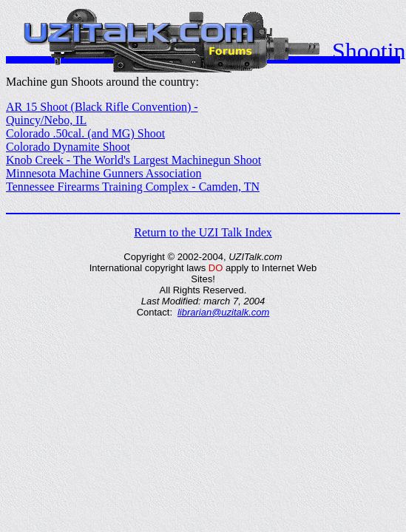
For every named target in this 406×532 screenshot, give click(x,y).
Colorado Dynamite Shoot (68, 147)
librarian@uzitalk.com (223, 312)
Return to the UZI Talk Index (203, 232)
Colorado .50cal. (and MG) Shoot (85, 133)
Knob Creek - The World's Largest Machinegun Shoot (133, 160)
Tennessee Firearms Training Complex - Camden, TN (133, 187)
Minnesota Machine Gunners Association (104, 173)
